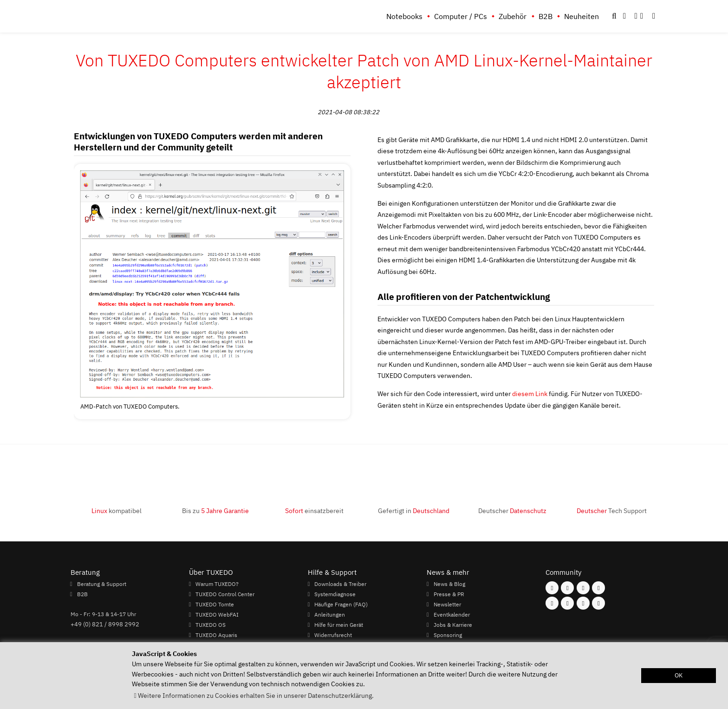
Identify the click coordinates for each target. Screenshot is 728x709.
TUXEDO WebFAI (217, 614)
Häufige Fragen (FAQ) (341, 604)
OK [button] (679, 675)
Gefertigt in (414, 511)
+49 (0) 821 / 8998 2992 (105, 624)
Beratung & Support (102, 584)
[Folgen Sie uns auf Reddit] (598, 603)
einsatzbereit (314, 511)
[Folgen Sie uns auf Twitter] (598, 588)
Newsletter (447, 604)
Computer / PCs (461, 16)
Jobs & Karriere (453, 624)
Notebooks (404, 16)
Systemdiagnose (335, 594)
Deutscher (512, 511)
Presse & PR (449, 594)
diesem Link (530, 394)
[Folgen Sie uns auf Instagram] (567, 588)
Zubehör (513, 16)
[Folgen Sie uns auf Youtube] (552, 603)
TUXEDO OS (211, 624)
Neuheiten (582, 16)
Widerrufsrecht (333, 635)
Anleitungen (330, 614)
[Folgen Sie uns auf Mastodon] (583, 588)
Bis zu (215, 511)
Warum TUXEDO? (217, 584)
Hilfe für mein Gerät (339, 624)
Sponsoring (448, 635)
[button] (654, 16)
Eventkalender (452, 614)
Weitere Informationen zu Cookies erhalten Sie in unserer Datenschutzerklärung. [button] (256, 695)
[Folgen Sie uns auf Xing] (567, 603)
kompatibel (117, 511)
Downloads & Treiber (340, 584)
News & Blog (449, 584)
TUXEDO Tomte (215, 604)
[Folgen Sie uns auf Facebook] (552, 588)
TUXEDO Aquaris (216, 635)
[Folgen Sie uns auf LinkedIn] (583, 603)
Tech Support (612, 511)
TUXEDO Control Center (225, 594)
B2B (546, 16)
